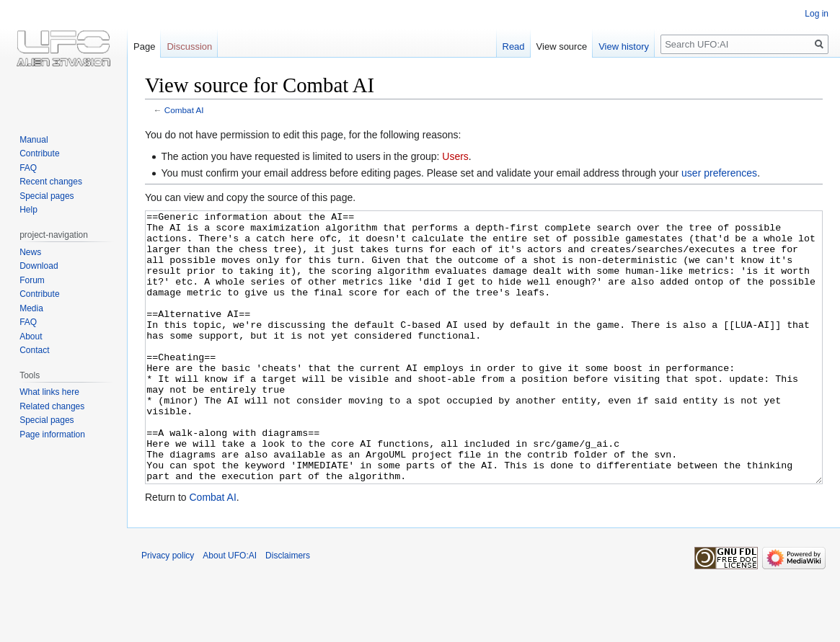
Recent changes (51, 182)
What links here (49, 392)
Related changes (52, 406)
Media (31, 308)
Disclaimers (288, 610)
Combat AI (184, 110)
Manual (34, 140)
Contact (34, 350)
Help (28, 210)
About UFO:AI (230, 610)
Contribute (39, 153)
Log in (817, 14)
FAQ (28, 168)
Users (455, 156)
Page (144, 46)
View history (624, 46)
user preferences (719, 173)
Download (39, 266)
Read (514, 46)
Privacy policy (168, 610)
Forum (32, 280)
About (31, 336)
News (30, 252)
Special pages (47, 196)
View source (562, 46)
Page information (52, 434)
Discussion (189, 46)
